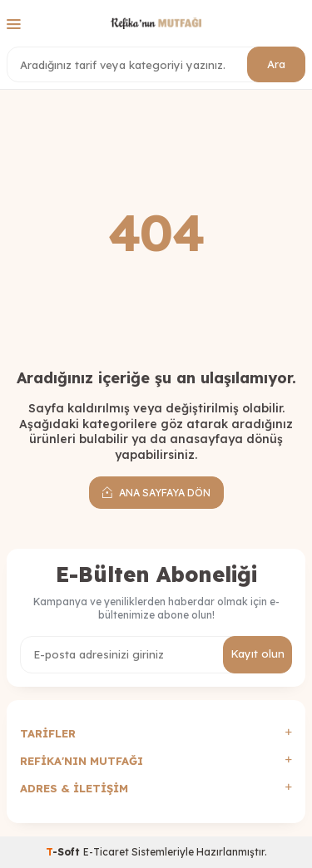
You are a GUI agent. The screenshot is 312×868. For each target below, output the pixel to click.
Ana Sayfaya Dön (156, 492)
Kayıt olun (258, 653)
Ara (276, 64)
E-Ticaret (106, 852)
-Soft (64, 852)
